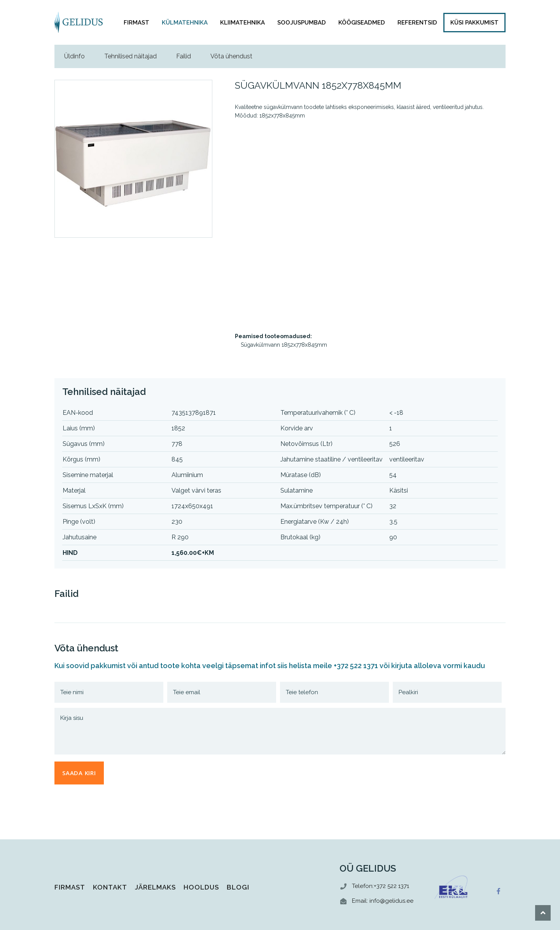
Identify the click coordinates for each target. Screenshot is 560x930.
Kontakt (110, 887)
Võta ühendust (231, 56)
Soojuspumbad (302, 23)
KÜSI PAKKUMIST (474, 23)
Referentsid (417, 23)
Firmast (136, 23)
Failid (184, 56)
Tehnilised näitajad (130, 56)
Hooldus (201, 887)
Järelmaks (155, 887)
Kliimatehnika (242, 23)
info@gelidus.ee (391, 901)
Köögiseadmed (362, 23)
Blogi (238, 887)
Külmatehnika (185, 23)
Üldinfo (74, 56)
